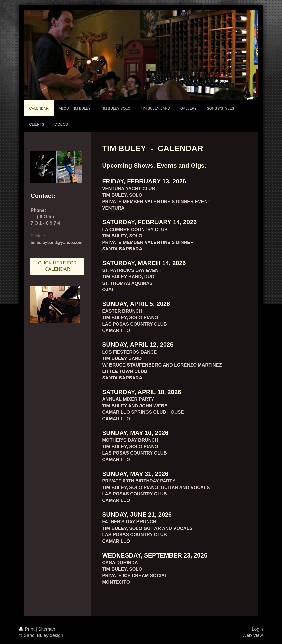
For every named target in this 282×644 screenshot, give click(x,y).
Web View (253, 635)
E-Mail (37, 236)
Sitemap (47, 629)
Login (257, 629)
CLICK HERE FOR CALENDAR (58, 266)
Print (27, 629)
